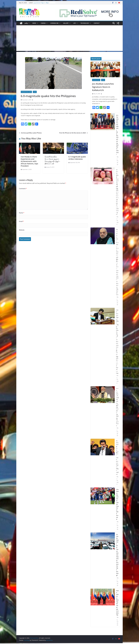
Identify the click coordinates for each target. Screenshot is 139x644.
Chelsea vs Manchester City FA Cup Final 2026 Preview (117, 504)
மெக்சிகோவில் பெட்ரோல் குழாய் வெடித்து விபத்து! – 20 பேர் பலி (52, 160)
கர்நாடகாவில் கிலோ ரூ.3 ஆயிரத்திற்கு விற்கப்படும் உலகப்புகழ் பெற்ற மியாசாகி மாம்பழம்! (117, 192)
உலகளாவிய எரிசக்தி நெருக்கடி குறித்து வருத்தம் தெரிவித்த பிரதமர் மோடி (117, 407)
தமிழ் (26, 23)
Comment (23, 189)
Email (21, 221)
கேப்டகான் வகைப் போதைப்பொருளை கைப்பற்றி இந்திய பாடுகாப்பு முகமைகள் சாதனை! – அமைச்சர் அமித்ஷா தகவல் (117, 262)
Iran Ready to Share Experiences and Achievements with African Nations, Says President (29, 161)
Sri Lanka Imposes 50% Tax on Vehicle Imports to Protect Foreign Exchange (117, 555)
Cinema (43, 23)
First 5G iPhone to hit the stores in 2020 (74, 133)
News (34, 23)
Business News (96, 80)
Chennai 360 (54, 23)
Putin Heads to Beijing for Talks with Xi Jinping (117, 603)
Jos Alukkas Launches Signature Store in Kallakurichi (103, 87)
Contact (97, 23)
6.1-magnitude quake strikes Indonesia (77, 158)
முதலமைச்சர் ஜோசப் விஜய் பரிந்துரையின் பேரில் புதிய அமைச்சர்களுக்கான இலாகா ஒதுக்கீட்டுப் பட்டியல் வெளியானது (117, 341)
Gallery (66, 23)
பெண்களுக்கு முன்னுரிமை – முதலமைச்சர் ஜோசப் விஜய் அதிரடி (117, 457)
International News (26, 92)
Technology (85, 23)
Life (75, 23)
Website (22, 230)
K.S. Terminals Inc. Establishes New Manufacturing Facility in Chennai (117, 135)
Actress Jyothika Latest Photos (30, 133)
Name (22, 213)
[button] (29, 23)
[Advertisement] (69, 39)
